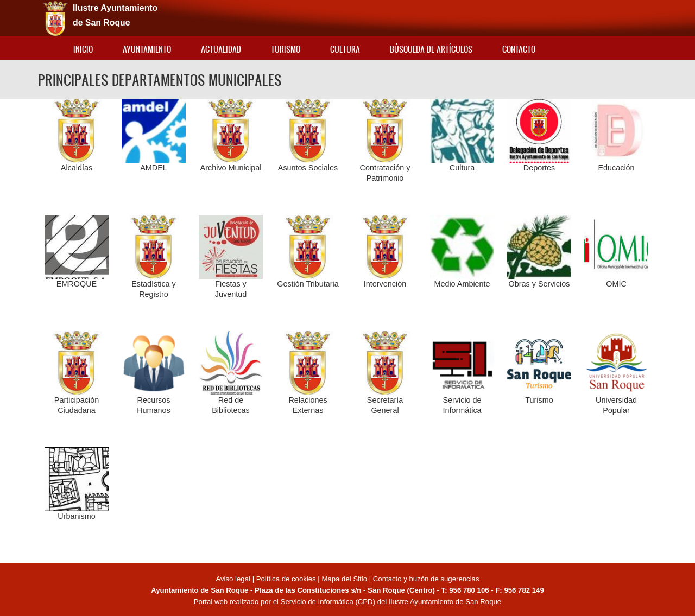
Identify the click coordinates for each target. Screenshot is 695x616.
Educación (616, 168)
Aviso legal (234, 579)
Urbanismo (77, 516)
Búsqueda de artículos (431, 49)
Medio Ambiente (462, 284)
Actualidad (221, 49)
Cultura (345, 49)
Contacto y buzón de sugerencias (426, 579)
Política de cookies (286, 579)
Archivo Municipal (231, 168)
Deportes (539, 168)
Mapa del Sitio (344, 579)
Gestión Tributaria (308, 284)
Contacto (519, 49)
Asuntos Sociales (308, 168)
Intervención (385, 284)
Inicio (83, 49)
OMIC (616, 284)
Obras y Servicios (539, 284)
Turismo (286, 49)
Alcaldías (77, 168)
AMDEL (154, 168)
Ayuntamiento (147, 49)
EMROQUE (77, 284)
